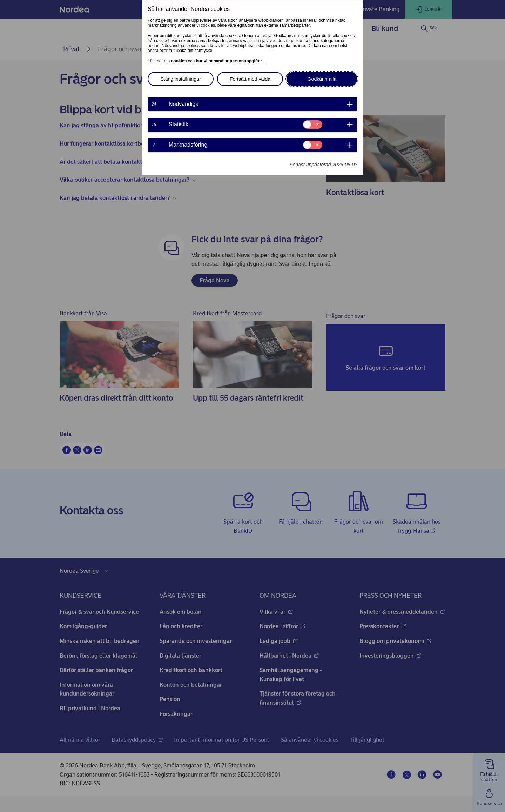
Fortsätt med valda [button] (250, 79)
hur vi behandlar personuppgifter (229, 61)
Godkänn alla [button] (322, 79)
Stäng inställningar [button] (180, 79)
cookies (180, 61)
